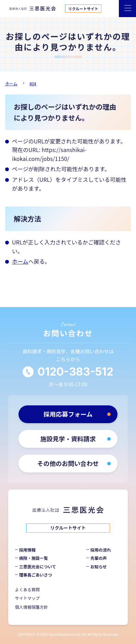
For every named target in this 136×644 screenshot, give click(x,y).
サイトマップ (27, 598)
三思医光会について (38, 566)
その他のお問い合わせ (68, 463)
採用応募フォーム (68, 414)
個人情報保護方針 (32, 607)
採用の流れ (101, 550)
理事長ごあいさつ (36, 575)
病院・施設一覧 (34, 558)
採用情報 (27, 550)
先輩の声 (99, 558)
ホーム (20, 261)
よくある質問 (27, 589)
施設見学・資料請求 (68, 439)
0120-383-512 (76, 372)
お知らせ (99, 566)
